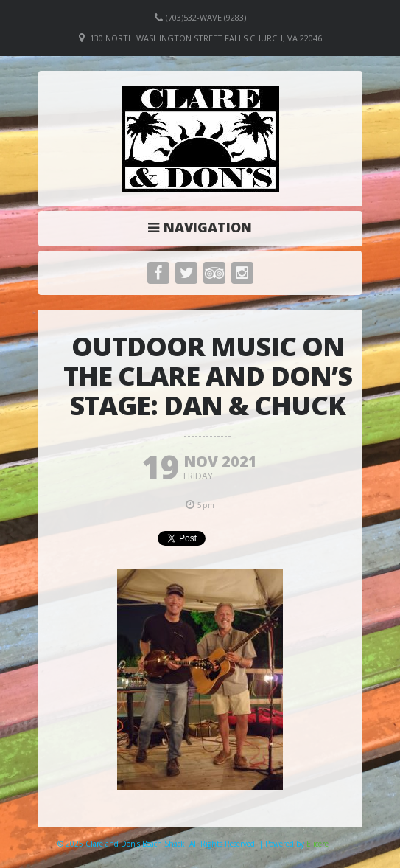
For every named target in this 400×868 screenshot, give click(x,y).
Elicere (317, 844)
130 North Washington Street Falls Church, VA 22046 (206, 38)
